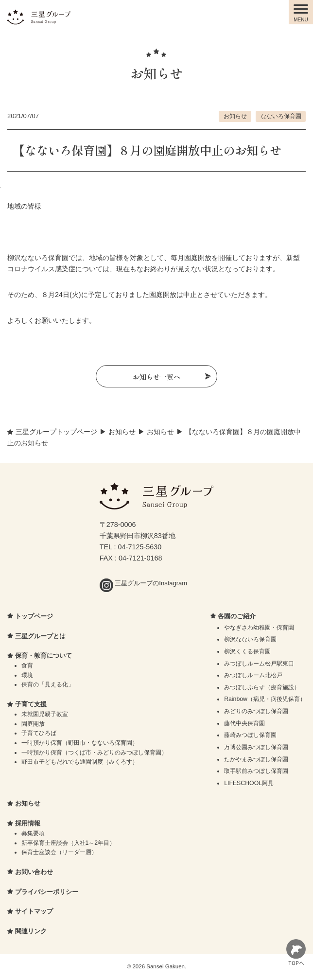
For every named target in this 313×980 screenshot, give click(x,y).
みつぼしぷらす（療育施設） (262, 687)
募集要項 (33, 833)
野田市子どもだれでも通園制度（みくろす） (80, 762)
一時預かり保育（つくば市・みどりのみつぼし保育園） (94, 752)
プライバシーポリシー (47, 892)
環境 (27, 675)
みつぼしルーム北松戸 (253, 675)
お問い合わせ (34, 872)
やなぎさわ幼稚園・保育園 (259, 628)
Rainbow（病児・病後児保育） (265, 699)
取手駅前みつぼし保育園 (256, 771)
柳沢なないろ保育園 (250, 639)
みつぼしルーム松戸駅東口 (259, 664)
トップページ (34, 616)
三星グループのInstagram (143, 583)
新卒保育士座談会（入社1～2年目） (69, 843)
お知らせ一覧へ (156, 376)
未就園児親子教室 (45, 714)
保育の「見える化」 (48, 684)
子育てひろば (39, 733)
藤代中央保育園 (244, 723)
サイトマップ (34, 911)
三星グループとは (40, 636)
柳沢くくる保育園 (247, 651)
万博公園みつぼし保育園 (256, 747)
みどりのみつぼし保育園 (256, 711)
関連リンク (31, 931)
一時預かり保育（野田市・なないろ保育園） (80, 743)
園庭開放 (33, 724)
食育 (27, 665)
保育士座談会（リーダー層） (59, 852)
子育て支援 (31, 704)
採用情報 (28, 823)
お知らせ (235, 116)
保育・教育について (43, 656)
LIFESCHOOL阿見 (249, 783)
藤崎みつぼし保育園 (250, 735)
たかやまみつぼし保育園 (256, 759)
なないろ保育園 (281, 116)
